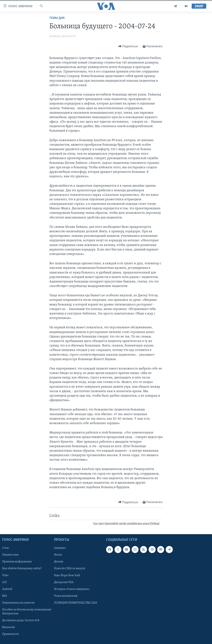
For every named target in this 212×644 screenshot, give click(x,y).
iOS (4, 582)
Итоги (58, 555)
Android (7, 589)
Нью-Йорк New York (67, 575)
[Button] (128, 46)
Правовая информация (17, 562)
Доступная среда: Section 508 (21, 620)
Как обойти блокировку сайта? (22, 568)
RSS (5, 596)
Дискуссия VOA (64, 582)
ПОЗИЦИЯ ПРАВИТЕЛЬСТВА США (76, 603)
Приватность (10, 634)
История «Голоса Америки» (72, 589)
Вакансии (9, 627)
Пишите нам (10, 555)
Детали (59, 562)
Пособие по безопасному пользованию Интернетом (27, 612)
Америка (60, 548)
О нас (6, 548)
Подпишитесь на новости (18, 603)
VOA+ (5, 575)
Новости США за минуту (70, 568)
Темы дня (57, 18)
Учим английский (66, 596)
